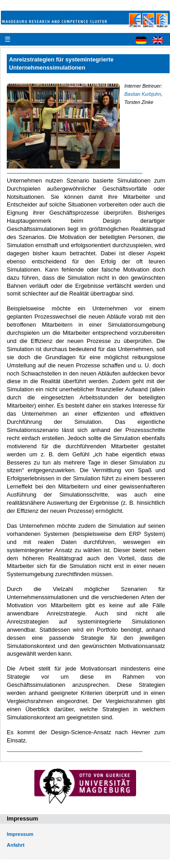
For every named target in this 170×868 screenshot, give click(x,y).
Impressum (20, 834)
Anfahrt (16, 845)
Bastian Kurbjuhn (143, 94)
